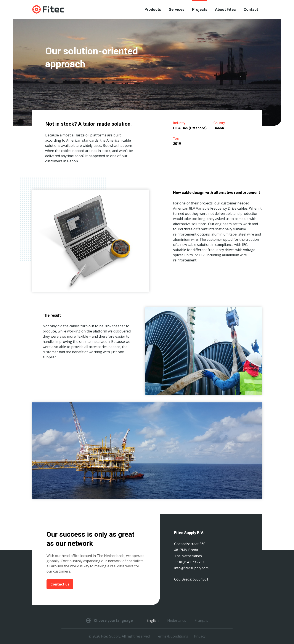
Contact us (60, 584)
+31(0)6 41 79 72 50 (190, 562)
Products (153, 9)
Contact (251, 9)
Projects (200, 9)
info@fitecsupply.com (191, 568)
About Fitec (225, 9)
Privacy (200, 636)
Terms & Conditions (172, 636)
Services (177, 9)
